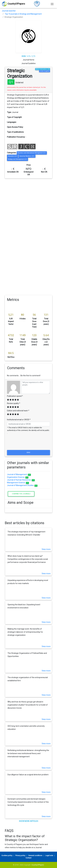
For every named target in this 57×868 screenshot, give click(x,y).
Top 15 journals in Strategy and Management (23, 14)
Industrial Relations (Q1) (27, 156)
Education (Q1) (13, 156)
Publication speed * (15, 396)
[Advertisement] (28, 207)
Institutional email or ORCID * (19, 420)
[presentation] (29, 443)
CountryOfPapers (38, 865)
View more (46, 549)
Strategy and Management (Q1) (18, 159)
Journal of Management (19, 474)
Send (29, 452)
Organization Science (18, 477)
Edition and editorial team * (18, 411)
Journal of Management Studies (22, 485)
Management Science (18, 483)
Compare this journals (21, 494)
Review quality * (14, 403)
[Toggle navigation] (52, 4)
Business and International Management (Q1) (32, 153)
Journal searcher (9, 11)
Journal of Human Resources (21, 480)
